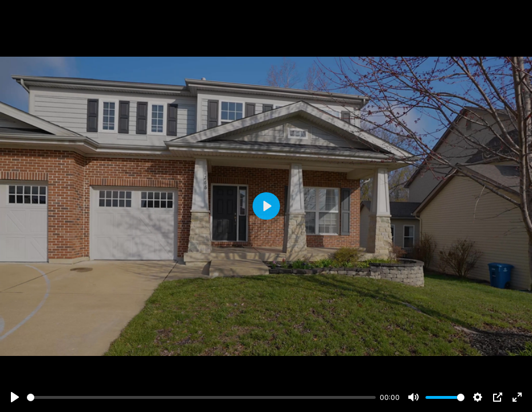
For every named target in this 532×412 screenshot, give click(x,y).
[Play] (15, 397)
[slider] (201, 397)
